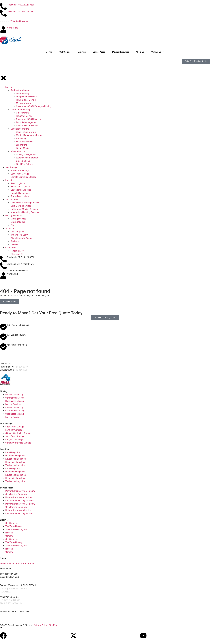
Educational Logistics (16, 459)
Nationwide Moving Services (19, 497)
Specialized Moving (15, 401)
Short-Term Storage (15, 427)
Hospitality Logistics (15, 462)
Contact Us (157, 52)
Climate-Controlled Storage (18, 433)
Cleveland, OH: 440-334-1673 (20, 11)
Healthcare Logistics (15, 456)
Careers (9, 536)
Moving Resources (122, 52)
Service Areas (100, 52)
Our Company (12, 523)
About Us (141, 52)
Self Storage (66, 52)
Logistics (83, 52)
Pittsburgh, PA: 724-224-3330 (21, 5)
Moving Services (13, 404)
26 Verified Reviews (19, 21)
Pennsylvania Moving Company (20, 491)
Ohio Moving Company (16, 494)
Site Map (53, 625)
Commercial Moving (15, 398)
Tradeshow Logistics (15, 465)
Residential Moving (14, 395)
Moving (50, 52)
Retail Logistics (13, 452)
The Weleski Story (14, 526)
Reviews (9, 533)
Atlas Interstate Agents (16, 530)
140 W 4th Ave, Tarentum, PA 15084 (17, 563)
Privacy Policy (41, 625)
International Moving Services (19, 501)
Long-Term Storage (14, 430)
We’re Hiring (12, 28)
